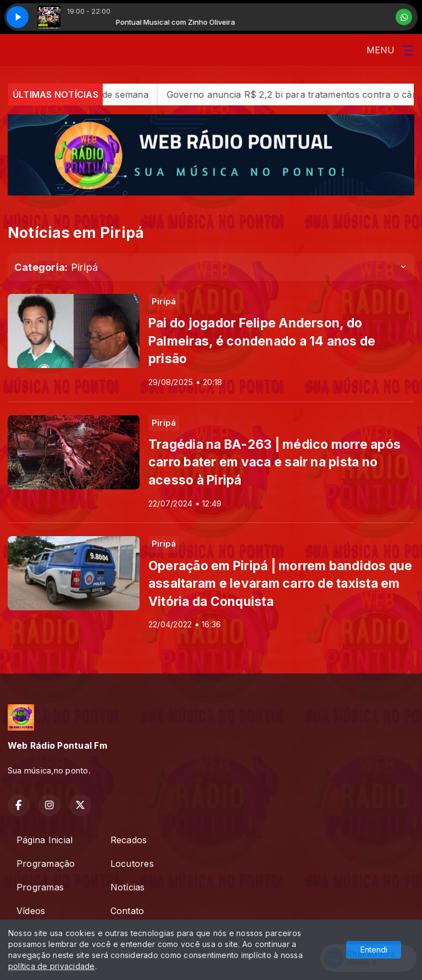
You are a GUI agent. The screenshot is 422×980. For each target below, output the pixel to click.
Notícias (128, 887)
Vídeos (31, 911)
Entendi (374, 950)
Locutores (132, 864)
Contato (127, 911)
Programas (40, 887)
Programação (46, 864)
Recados (129, 840)
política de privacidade (52, 966)
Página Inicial (45, 840)
